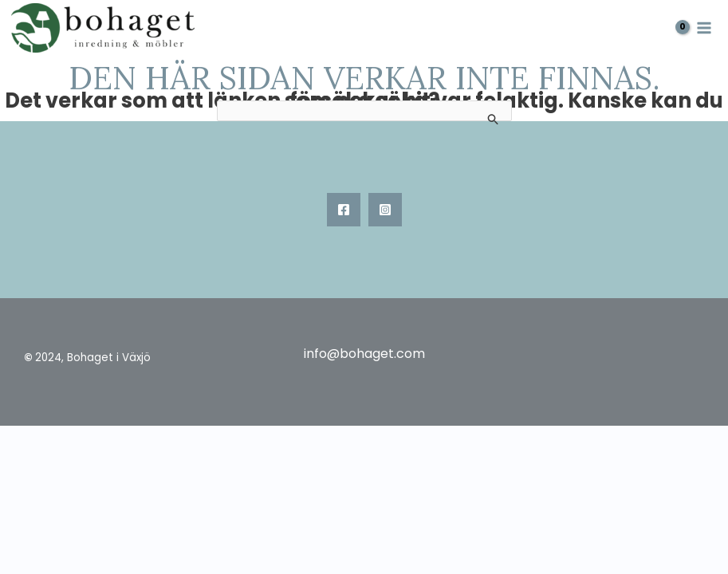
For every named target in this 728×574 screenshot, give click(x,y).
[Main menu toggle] (704, 28)
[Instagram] (385, 210)
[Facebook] (344, 210)
